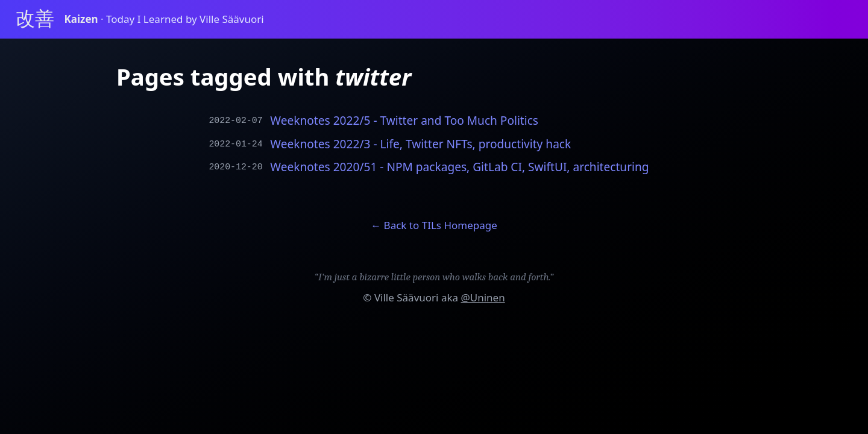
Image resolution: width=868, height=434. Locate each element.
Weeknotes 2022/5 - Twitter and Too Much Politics (404, 121)
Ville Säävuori (407, 297)
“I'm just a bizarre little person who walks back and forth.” (434, 277)
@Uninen (483, 297)
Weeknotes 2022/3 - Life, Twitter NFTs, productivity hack (420, 144)
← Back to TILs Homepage (434, 225)
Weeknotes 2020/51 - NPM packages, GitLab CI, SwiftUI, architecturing (459, 167)
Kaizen (83, 19)
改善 (35, 19)
